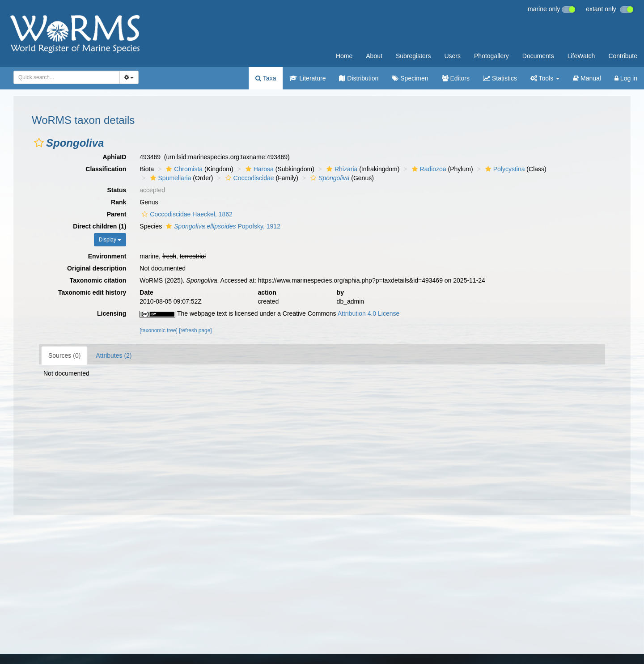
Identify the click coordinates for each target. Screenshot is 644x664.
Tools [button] (545, 78)
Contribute (623, 56)
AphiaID (114, 157)
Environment (107, 256)
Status (117, 190)
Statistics (500, 78)
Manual (587, 78)
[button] (39, 143)
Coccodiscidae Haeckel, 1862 (186, 214)
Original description (97, 268)
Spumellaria (170, 178)
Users (452, 56)
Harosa (258, 169)
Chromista (183, 169)
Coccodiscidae (249, 178)
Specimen (410, 78)
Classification (106, 169)
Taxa (266, 78)
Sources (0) (64, 355)
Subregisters (413, 56)
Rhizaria (341, 169)
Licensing (112, 313)
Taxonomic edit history (92, 292)
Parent (117, 214)
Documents (538, 56)
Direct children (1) (100, 226)
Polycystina (504, 169)
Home (344, 56)
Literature (307, 78)
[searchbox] (64, 77)
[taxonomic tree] (159, 330)
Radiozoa (428, 169)
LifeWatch (581, 56)
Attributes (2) (114, 355)
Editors (456, 78)
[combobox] (67, 77)
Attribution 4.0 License (369, 313)
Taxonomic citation (98, 280)
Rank (119, 202)
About (374, 56)
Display (110, 240)
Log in (626, 78)
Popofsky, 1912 (222, 226)
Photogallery (491, 56)
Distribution (359, 78)
